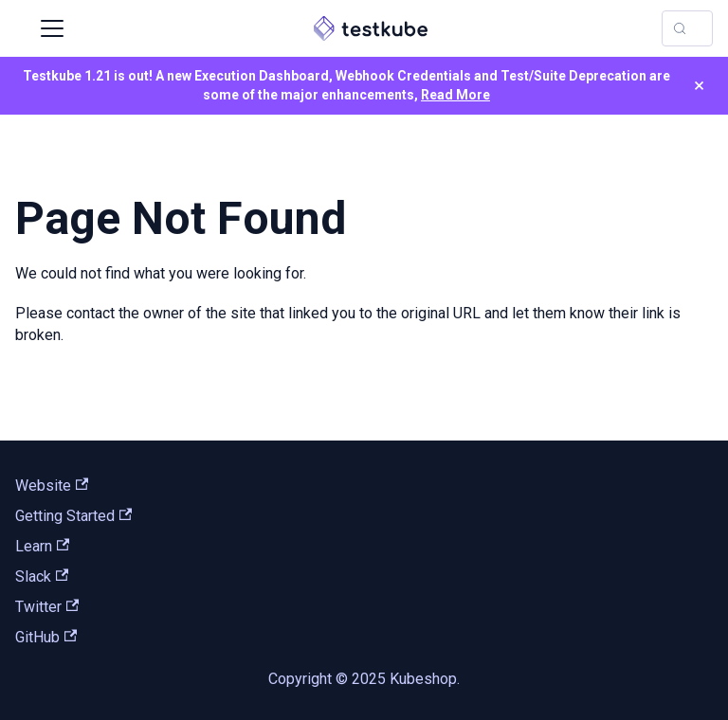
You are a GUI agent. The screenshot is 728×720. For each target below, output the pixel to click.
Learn (42, 546)
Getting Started (73, 516)
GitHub (46, 637)
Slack (42, 576)
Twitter (47, 607)
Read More (455, 95)
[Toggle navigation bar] (52, 28)
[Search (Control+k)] (687, 28)
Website (52, 486)
